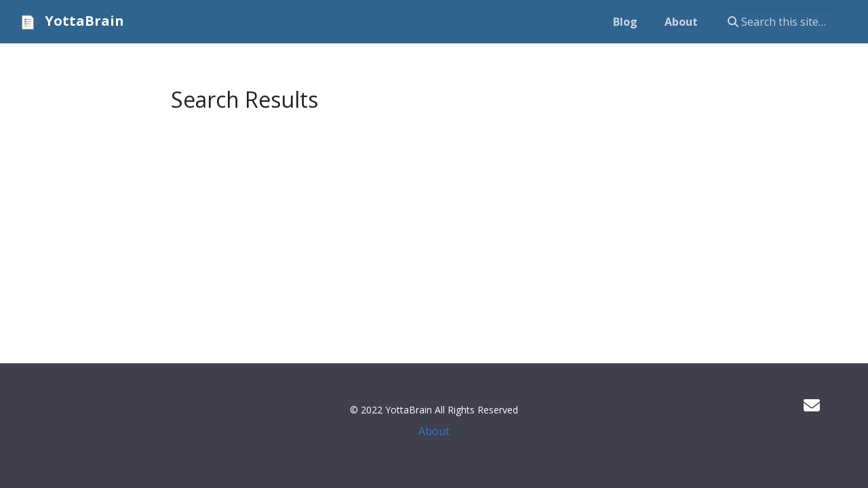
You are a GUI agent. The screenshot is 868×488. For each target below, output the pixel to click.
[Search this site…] (782, 22)
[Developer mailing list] (812, 405)
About (434, 431)
